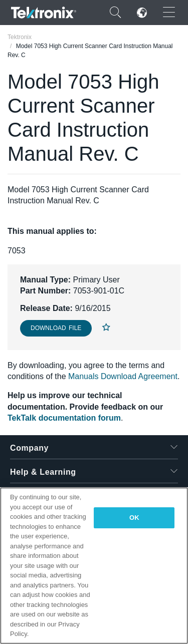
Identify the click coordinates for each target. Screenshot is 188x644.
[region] (94, 566)
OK (134, 518)
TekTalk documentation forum (64, 418)
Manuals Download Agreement (123, 376)
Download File (56, 328)
